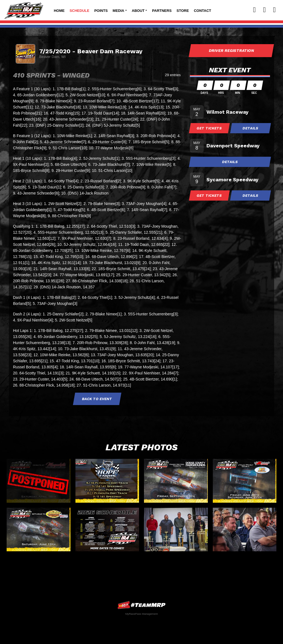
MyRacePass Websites (141, 605)
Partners (162, 11)
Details (251, 128)
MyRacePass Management (141, 614)
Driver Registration (231, 50)
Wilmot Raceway (227, 112)
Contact (202, 11)
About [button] (138, 11)
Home (59, 11)
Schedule (80, 11)
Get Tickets (209, 128)
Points (101, 11)
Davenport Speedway (233, 146)
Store (183, 11)
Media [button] (119, 11)
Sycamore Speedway (232, 179)
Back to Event (97, 399)
